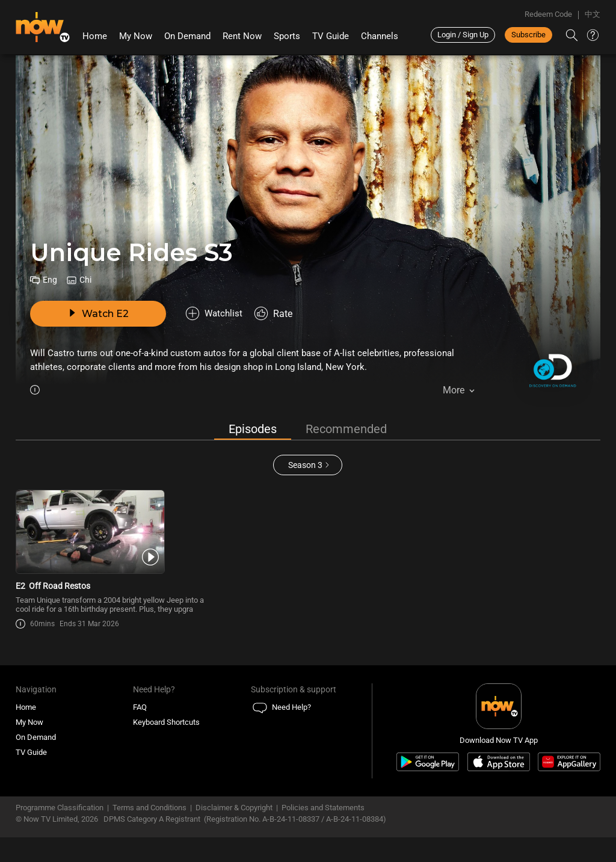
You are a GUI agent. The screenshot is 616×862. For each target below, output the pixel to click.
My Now (136, 36)
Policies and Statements (323, 832)
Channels (380, 36)
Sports (287, 36)
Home (95, 36)
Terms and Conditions (149, 832)
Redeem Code (548, 14)
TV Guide (331, 36)
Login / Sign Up (463, 35)
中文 (593, 14)
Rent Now (242, 36)
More (454, 392)
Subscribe (528, 35)
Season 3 (305, 465)
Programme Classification (60, 832)
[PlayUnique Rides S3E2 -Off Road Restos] (111, 544)
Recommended (346, 429)
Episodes (253, 429)
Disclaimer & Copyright (234, 832)
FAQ (140, 732)
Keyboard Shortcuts (166, 747)
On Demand (187, 36)
